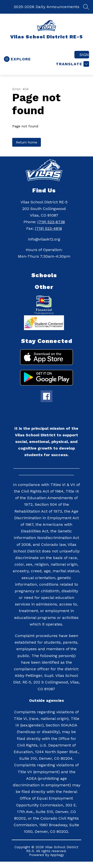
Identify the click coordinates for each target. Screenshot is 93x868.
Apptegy (57, 855)
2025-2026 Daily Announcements (47, 7)
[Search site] (86, 7)
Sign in (84, 55)
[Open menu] (17, 59)
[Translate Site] (72, 64)
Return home (27, 142)
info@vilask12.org (44, 239)
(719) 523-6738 (51, 222)
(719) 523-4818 (48, 228)
